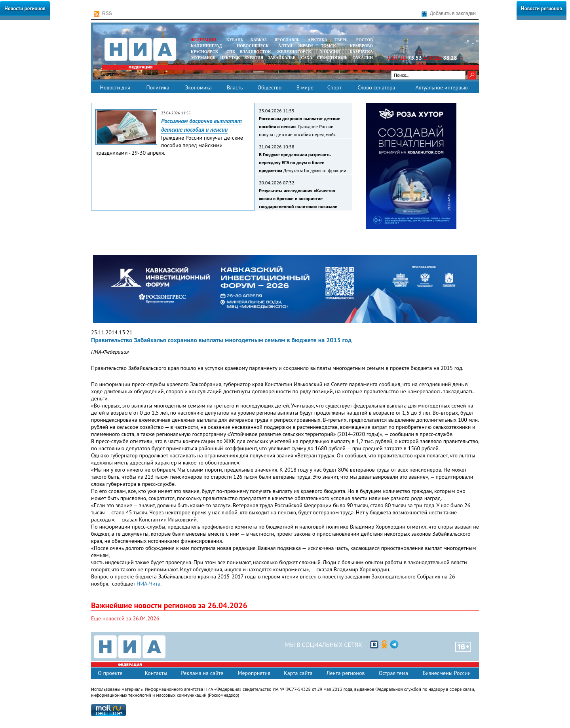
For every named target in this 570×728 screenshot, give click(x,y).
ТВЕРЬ (341, 40)
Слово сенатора (376, 87)
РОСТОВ (365, 40)
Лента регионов (346, 673)
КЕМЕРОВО (361, 46)
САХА (306, 58)
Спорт (334, 87)
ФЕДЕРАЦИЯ (203, 40)
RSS (103, 14)
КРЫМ (307, 46)
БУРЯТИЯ (254, 58)
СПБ (231, 52)
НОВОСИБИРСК (253, 46)
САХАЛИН (363, 58)
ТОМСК (330, 46)
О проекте (110, 673)
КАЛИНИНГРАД (206, 46)
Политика (158, 87)
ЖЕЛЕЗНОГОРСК (294, 52)
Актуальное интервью (441, 87)
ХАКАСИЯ (329, 52)
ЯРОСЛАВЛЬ (287, 40)
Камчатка (361, 52)
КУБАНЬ (235, 40)
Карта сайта (298, 673)
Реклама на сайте (202, 673)
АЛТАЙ (285, 46)
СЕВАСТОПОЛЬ (332, 58)
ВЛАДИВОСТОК (255, 52)
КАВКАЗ (259, 40)
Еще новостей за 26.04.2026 (125, 618)
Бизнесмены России (447, 673)
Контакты (156, 673)
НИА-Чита (148, 584)
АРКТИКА (317, 40)
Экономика (198, 87)
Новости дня (115, 87)
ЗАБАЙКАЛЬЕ (282, 58)
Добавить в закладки (449, 14)
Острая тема (393, 673)
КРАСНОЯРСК (204, 52)
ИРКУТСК (230, 58)
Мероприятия (254, 673)
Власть (235, 87)
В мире (305, 87)
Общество (269, 87)
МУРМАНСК (203, 58)
